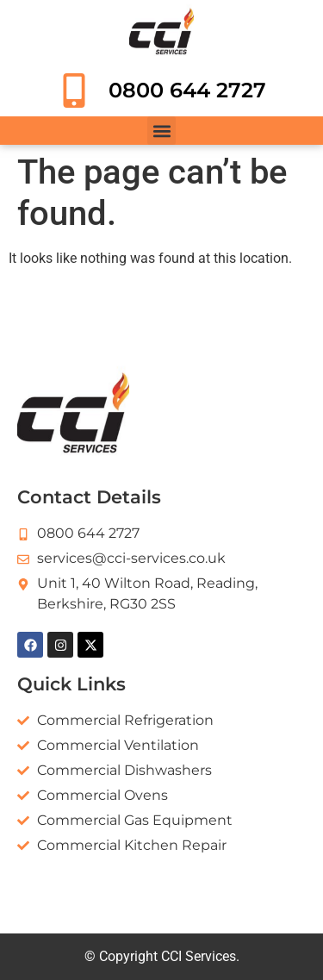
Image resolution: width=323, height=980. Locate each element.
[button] (161, 131)
